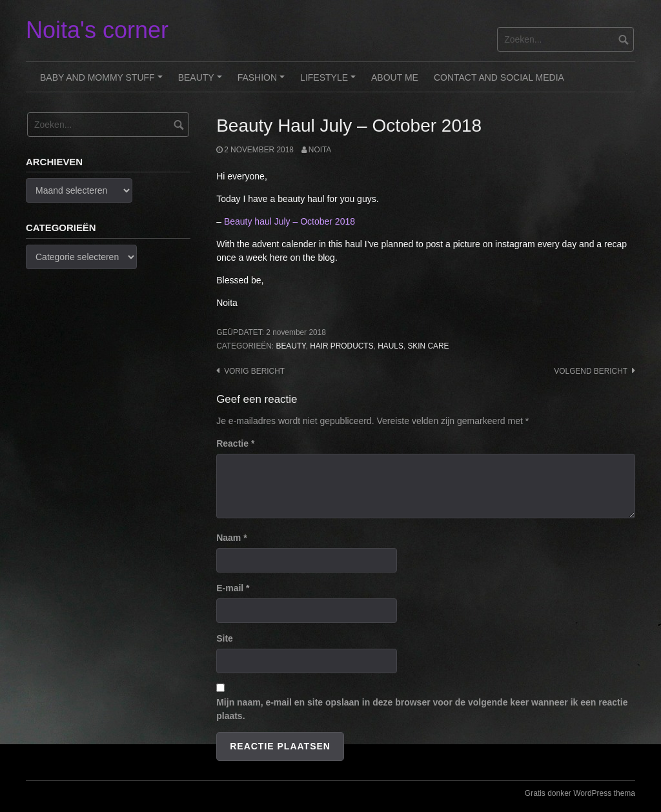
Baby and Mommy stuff (103, 82)
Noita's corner (97, 30)
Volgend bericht (591, 371)
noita (320, 150)
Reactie (235, 443)
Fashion (263, 82)
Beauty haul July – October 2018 (290, 221)
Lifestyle (330, 82)
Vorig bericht (254, 371)
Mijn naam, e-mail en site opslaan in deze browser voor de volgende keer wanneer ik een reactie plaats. (422, 709)
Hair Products (341, 346)
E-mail (233, 588)
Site (225, 638)
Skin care (428, 346)
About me (395, 77)
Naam (231, 538)
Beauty (202, 82)
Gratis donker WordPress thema (580, 793)
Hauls (391, 346)
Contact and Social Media (499, 77)
